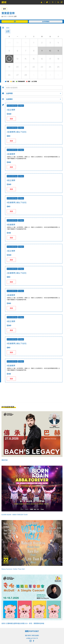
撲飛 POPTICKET (32, 631)
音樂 (4, 9)
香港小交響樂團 (8, 16)
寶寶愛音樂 (8, 13)
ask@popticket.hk (32, 638)
